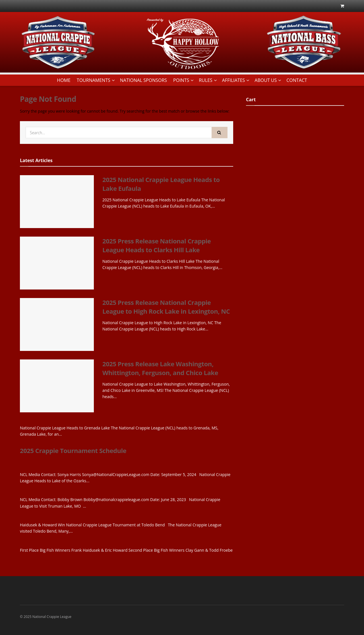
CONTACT (297, 80)
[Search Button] (220, 133)
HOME (64, 80)
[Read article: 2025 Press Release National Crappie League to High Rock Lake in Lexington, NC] (57, 324)
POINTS (181, 80)
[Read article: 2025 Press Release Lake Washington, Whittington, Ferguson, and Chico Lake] (57, 386)
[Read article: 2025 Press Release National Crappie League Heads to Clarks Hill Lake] (57, 263)
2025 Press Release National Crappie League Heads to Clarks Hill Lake (157, 245)
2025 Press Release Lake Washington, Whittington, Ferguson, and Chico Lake (160, 368)
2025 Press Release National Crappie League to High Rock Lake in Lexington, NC (166, 307)
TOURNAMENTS (94, 80)
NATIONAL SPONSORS (143, 80)
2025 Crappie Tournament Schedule (73, 450)
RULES (206, 80)
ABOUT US (266, 80)
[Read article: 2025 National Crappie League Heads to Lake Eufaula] (57, 202)
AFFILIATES (234, 80)
